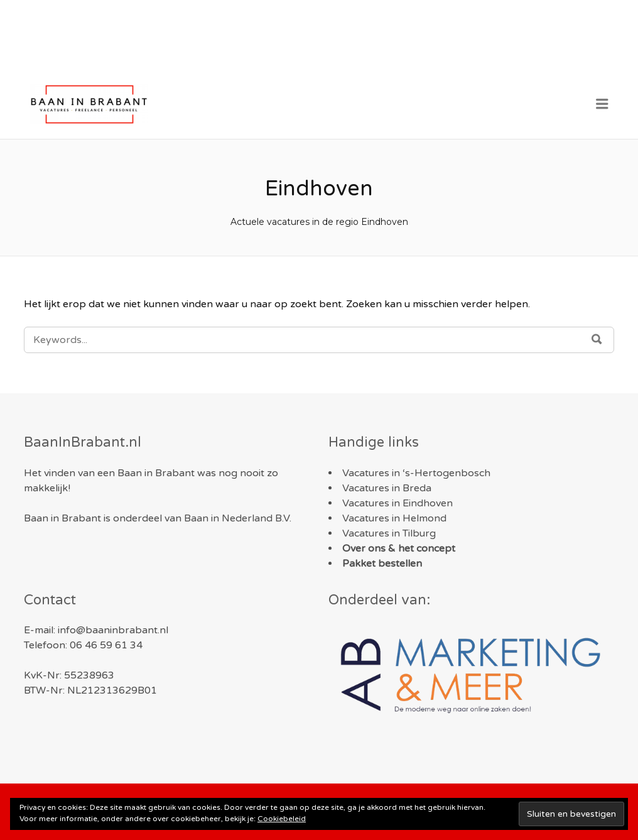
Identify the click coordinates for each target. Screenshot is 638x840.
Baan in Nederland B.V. (238, 518)
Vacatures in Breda (387, 488)
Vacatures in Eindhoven (397, 503)
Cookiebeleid (282, 819)
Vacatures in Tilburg (389, 533)
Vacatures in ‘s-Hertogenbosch (416, 473)
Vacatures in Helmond (394, 518)
